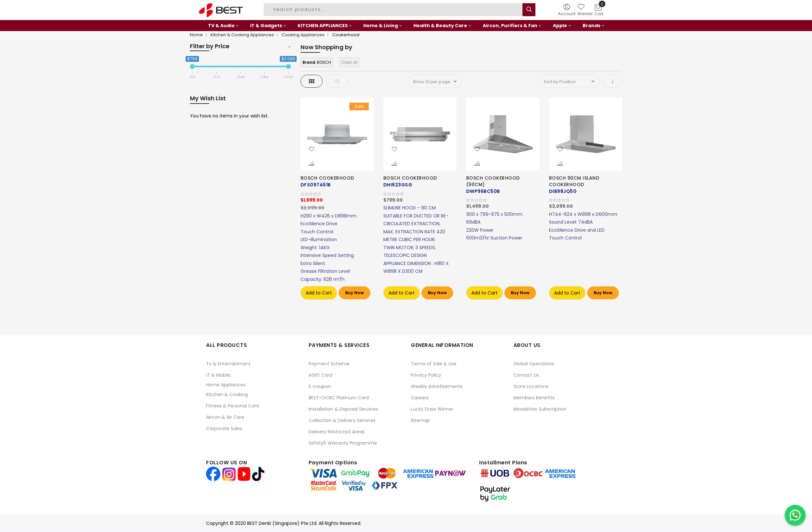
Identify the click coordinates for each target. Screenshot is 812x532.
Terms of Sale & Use (434, 364)
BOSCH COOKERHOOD (327, 178)
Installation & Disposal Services (343, 409)
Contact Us (526, 375)
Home (196, 35)
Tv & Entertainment (228, 364)
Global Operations (534, 364)
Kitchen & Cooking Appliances (242, 35)
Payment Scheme (329, 364)
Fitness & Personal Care (233, 406)
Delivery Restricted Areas (337, 432)
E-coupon (320, 386)
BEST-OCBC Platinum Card (339, 398)
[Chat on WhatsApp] (795, 515)
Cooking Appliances (303, 35)
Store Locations (531, 386)
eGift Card (320, 375)
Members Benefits (534, 398)
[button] (312, 150)
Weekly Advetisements (437, 386)
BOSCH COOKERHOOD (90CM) (493, 181)
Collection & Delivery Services (342, 420)
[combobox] (394, 10)
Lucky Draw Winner (432, 409)
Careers (420, 398)
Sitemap (420, 420)
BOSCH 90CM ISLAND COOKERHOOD (574, 181)
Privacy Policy (426, 375)
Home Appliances (226, 385)
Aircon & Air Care (225, 417)
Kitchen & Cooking (227, 394)
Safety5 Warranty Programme (343, 443)
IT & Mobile (218, 375)
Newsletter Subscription (540, 409)
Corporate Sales (224, 428)
